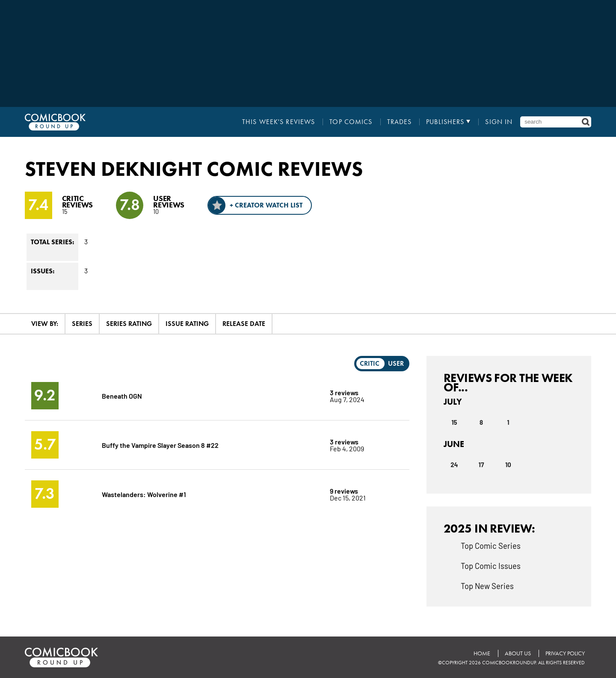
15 (454, 422)
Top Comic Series (491, 545)
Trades (400, 122)
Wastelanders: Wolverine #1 (144, 494)
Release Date (244, 324)
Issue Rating (187, 324)
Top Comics (351, 122)
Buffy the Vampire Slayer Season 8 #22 (160, 445)
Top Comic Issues (491, 565)
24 (454, 465)
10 (508, 465)
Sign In (499, 122)
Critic (370, 363)
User (396, 363)
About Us (518, 653)
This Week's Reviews (278, 122)
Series (82, 324)
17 (481, 465)
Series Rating (129, 324)
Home (482, 653)
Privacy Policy (565, 653)
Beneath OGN (122, 395)
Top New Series (487, 586)
